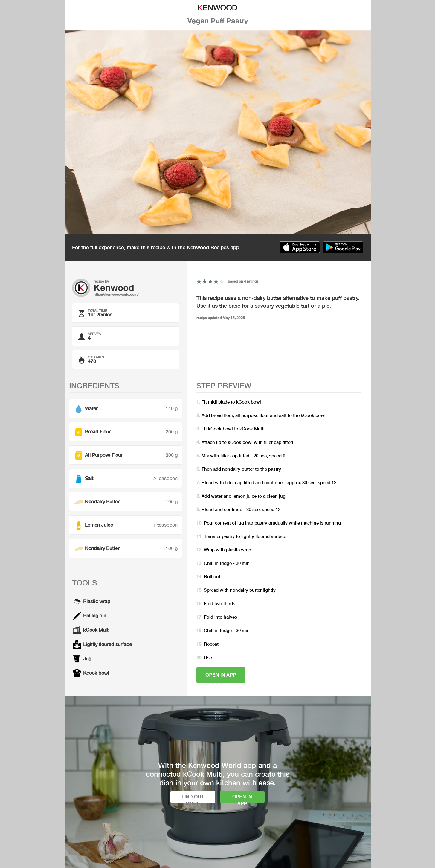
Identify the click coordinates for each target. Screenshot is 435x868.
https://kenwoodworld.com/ (116, 294)
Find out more (193, 799)
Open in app (221, 675)
